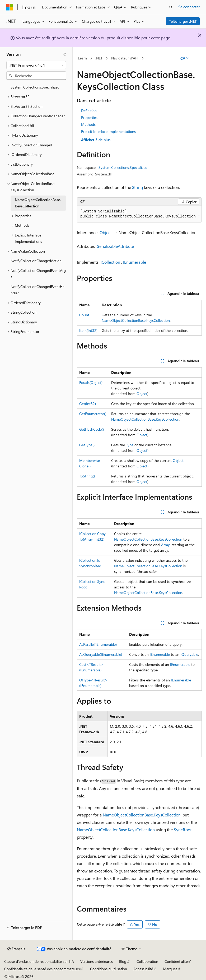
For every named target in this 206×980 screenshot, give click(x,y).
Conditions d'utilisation (109, 969)
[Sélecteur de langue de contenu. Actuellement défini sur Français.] (16, 949)
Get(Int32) (88, 404)
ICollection (110, 262)
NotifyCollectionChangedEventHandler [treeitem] (38, 290)
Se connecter (189, 7)
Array (165, 545)
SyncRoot (183, 830)
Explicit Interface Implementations (108, 131)
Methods (88, 124)
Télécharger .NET (183, 21)
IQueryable (189, 654)
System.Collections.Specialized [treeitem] (35, 87)
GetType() (87, 445)
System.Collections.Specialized (123, 167)
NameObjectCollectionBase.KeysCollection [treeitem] (38, 203)
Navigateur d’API (125, 58)
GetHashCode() (92, 429)
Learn (82, 58)
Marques (170, 969)
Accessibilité (143, 969)
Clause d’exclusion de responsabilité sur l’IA (39, 961)
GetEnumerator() (93, 414)
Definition (89, 111)
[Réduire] (65, 54)
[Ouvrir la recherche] (171, 7)
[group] (139, 214)
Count (84, 315)
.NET (99, 58)
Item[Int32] (88, 330)
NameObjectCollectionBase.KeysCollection (136, 320)
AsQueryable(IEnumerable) (101, 654)
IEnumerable (135, 262)
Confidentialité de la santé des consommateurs (42, 969)
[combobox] (36, 65)
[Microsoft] (10, 7)
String (137, 187)
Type (130, 445)
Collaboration (147, 961)
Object (106, 232)
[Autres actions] (197, 58)
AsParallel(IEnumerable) (98, 644)
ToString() (87, 476)
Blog (123, 961)
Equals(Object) (91, 382)
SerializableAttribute (115, 246)
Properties (89, 117)
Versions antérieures (97, 961)
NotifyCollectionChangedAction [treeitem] (36, 261)
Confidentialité (176, 961)
